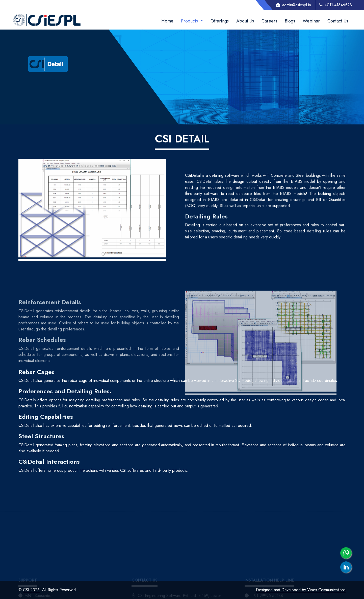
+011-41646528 (336, 5)
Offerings (220, 21)
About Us (245, 21)
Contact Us (338, 21)
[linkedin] (346, 567)
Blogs (290, 21)
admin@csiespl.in (294, 5)
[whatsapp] (346, 553)
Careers (269, 21)
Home (167, 21)
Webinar (311, 21)
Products (190, 21)
